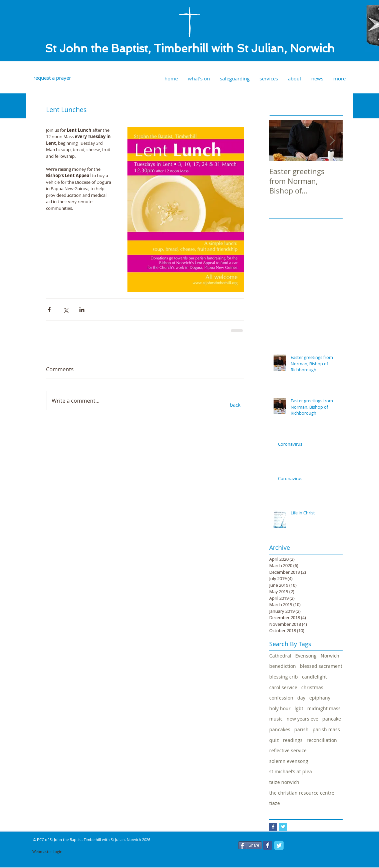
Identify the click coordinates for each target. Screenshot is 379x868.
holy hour (280, 708)
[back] (235, 405)
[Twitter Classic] (279, 845)
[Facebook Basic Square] (273, 827)
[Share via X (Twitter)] (66, 310)
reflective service (288, 750)
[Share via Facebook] (49, 310)
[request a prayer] (52, 78)
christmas (312, 687)
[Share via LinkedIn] (82, 310)
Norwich (330, 656)
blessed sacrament (321, 666)
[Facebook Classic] (268, 845)
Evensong (306, 656)
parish (301, 729)
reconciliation (322, 740)
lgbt (299, 708)
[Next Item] (332, 141)
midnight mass (324, 708)
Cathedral (280, 656)
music (276, 719)
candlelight (314, 677)
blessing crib (284, 677)
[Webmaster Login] (47, 852)
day (301, 698)
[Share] (250, 845)
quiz (274, 740)
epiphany (320, 698)
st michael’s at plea (291, 771)
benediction (283, 666)
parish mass (326, 729)
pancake (332, 719)
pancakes (280, 729)
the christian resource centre (302, 793)
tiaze (275, 803)
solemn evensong (289, 761)
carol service (283, 687)
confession (281, 698)
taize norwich (284, 782)
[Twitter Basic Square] (283, 827)
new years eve (302, 719)
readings (293, 740)
